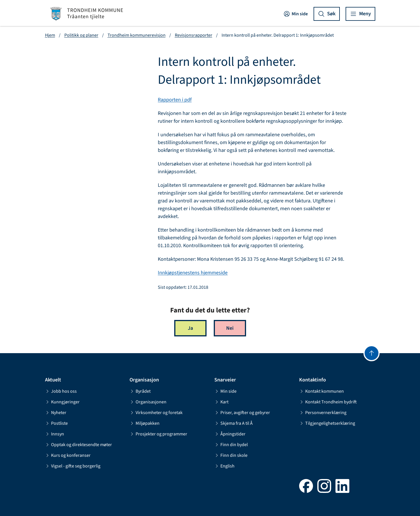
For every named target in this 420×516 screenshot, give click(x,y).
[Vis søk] (327, 14)
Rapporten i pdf (175, 100)
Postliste (56, 423)
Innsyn (55, 434)
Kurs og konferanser (68, 455)
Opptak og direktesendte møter (78, 445)
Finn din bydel (231, 445)
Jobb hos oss (61, 391)
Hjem (50, 35)
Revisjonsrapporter (194, 35)
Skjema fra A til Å (234, 423)
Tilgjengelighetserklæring (327, 423)
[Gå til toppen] (372, 353)
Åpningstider (230, 434)
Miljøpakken (145, 423)
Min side (296, 14)
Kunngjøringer (62, 402)
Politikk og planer (81, 35)
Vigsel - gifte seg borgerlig (73, 466)
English (224, 466)
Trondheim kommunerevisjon (137, 35)
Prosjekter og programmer (158, 434)
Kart (221, 402)
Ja (190, 328)
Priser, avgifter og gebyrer (242, 413)
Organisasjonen (148, 402)
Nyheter (56, 413)
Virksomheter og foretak (156, 413)
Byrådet (140, 391)
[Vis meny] (360, 14)
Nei (230, 328)
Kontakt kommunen (321, 391)
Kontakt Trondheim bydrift (328, 402)
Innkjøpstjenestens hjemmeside (193, 273)
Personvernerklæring (323, 413)
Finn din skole (231, 455)
